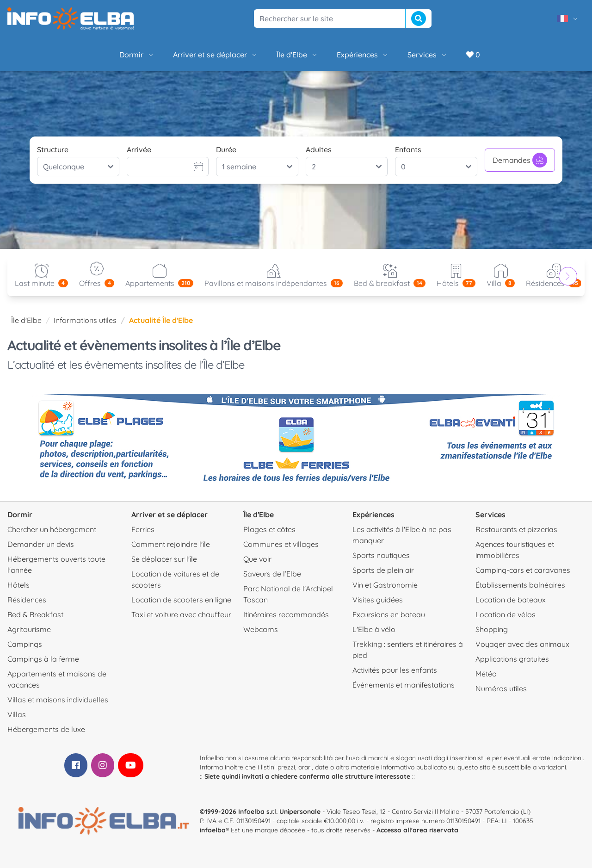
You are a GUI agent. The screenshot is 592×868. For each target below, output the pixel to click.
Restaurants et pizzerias (516, 529)
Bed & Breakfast (35, 614)
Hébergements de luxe (46, 729)
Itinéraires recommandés (286, 614)
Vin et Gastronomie (385, 585)
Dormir (137, 55)
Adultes (319, 149)
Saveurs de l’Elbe (272, 574)
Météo (486, 674)
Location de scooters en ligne (181, 600)
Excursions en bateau (389, 614)
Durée (226, 149)
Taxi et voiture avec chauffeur (181, 614)
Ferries (143, 529)
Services (428, 55)
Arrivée (139, 149)
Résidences (27, 600)
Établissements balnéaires (520, 585)
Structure (53, 149)
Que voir (257, 559)
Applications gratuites (512, 659)
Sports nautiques (381, 555)
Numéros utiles (501, 688)
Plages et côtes (269, 529)
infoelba (213, 830)
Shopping (492, 629)
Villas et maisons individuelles (58, 700)
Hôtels (18, 585)
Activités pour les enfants (395, 670)
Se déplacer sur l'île (164, 559)
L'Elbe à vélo (374, 629)
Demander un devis (41, 544)
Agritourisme (29, 629)
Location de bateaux (511, 600)
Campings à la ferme (43, 659)
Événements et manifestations (404, 685)
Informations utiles (85, 320)
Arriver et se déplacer (216, 55)
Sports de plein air (383, 570)
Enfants (408, 149)
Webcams (261, 629)
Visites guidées (378, 600)
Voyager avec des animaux (522, 644)
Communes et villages (281, 544)
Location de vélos (506, 614)
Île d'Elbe (297, 55)
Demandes (520, 160)
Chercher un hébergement (52, 529)
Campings (25, 644)
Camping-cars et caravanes (523, 570)
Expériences (363, 55)
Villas (17, 714)
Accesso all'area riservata (417, 830)
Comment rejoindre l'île (171, 544)
